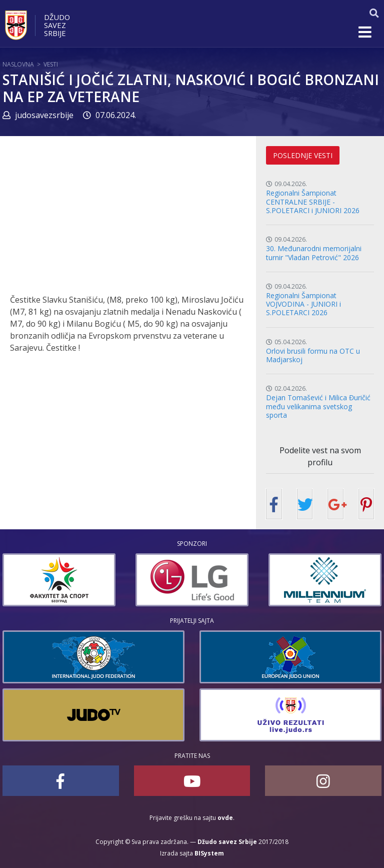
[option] (59, 580)
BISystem (209, 853)
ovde (225, 818)
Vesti (51, 64)
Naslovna (18, 64)
